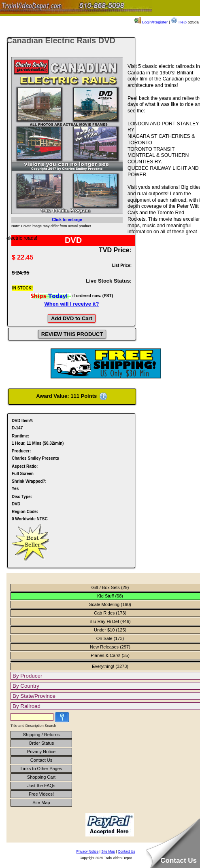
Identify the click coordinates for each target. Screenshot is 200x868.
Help (179, 22)
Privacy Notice (41, 752)
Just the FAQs (41, 786)
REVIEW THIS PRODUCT (72, 334)
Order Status (41, 743)
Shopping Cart (41, 777)
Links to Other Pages (41, 769)
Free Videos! (41, 794)
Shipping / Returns (41, 735)
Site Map (41, 803)
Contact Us (41, 760)
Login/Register (151, 22)
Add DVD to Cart (72, 318)
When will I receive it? (71, 304)
